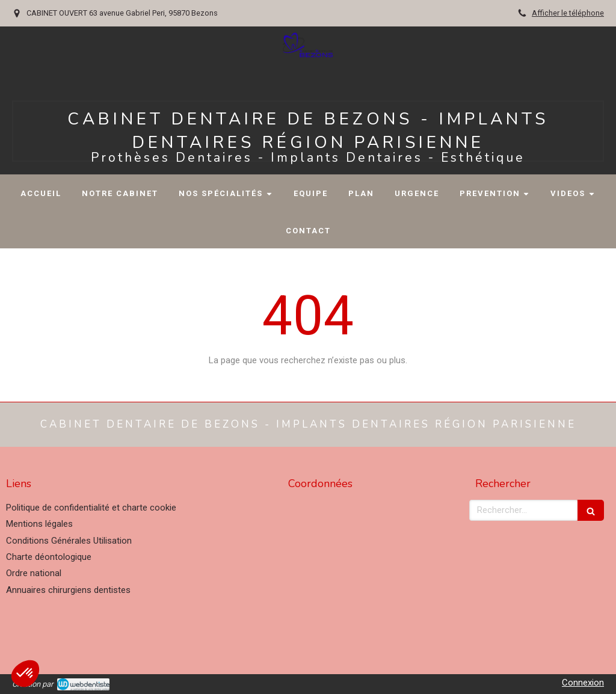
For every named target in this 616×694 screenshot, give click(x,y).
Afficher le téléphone (568, 13)
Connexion (583, 683)
